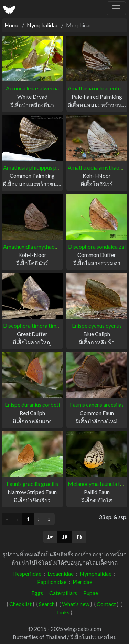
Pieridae (82, 582)
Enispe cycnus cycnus (97, 325)
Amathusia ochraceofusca (98, 88)
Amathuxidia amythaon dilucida (40, 246)
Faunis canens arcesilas (97, 405)
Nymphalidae (43, 25)
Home (12, 25)
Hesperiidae (27, 573)
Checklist (20, 604)
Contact (106, 604)
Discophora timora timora (34, 325)
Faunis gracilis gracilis (32, 484)
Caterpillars (63, 593)
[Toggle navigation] (116, 8)
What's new (76, 604)
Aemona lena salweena (32, 88)
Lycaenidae (61, 573)
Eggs (37, 593)
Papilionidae (52, 582)
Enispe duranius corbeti (32, 405)
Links (63, 612)
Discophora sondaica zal (97, 246)
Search (47, 604)
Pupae (91, 593)
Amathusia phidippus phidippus (40, 167)
